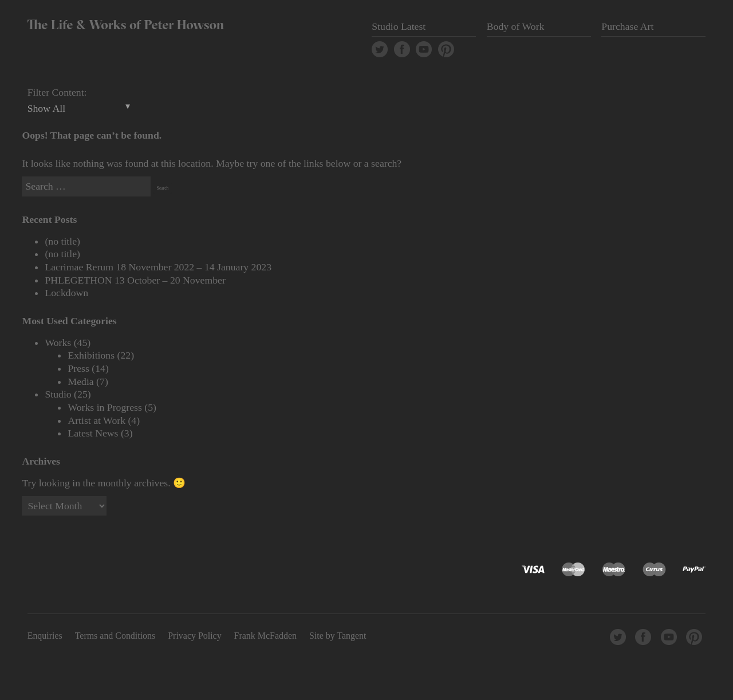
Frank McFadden (265, 636)
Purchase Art (627, 26)
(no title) (62, 241)
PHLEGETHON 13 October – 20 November (135, 280)
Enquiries (45, 636)
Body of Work (516, 26)
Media (80, 382)
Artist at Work (96, 420)
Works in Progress (105, 407)
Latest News (93, 433)
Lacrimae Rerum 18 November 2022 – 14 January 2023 (158, 267)
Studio (58, 394)
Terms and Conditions (115, 636)
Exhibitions (91, 355)
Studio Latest (399, 26)
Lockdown (66, 293)
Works (58, 343)
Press (78, 368)
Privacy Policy (194, 636)
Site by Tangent (338, 636)
